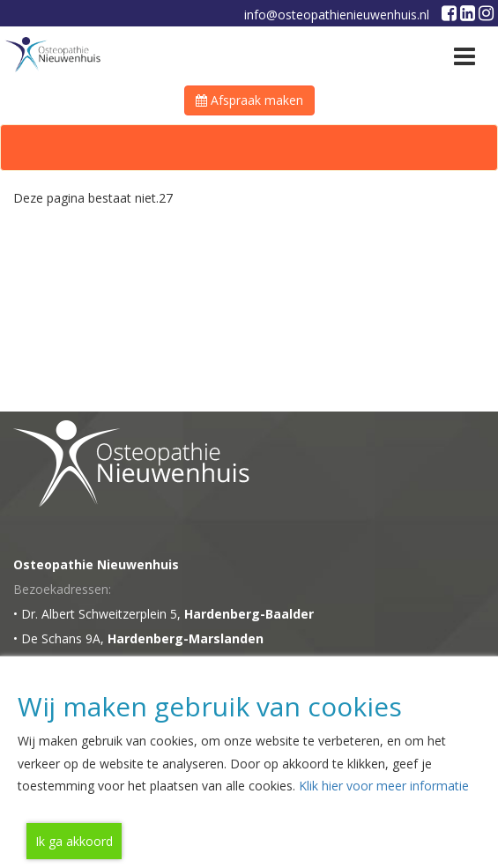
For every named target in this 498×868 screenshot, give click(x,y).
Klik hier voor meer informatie (384, 786)
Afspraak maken (249, 100)
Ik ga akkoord (74, 841)
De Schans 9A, (142, 638)
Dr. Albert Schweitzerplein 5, (167, 614)
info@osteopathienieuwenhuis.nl (337, 15)
